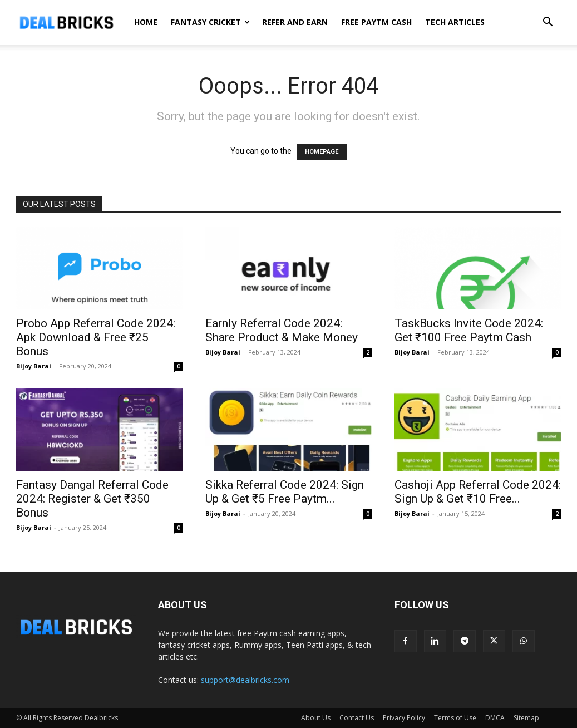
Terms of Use (455, 718)
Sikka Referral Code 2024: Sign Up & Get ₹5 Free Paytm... (285, 492)
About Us (316, 718)
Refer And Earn (295, 22)
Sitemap (526, 718)
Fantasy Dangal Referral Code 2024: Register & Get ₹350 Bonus (92, 499)
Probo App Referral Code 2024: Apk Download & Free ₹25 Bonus (96, 337)
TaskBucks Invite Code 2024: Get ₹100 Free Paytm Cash (469, 330)
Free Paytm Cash (376, 22)
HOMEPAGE (322, 152)
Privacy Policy (404, 718)
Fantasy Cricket (210, 22)
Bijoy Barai (34, 366)
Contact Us (357, 718)
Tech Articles (455, 22)
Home (146, 22)
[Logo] (66, 22)
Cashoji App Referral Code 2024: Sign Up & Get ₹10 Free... (478, 492)
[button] (548, 23)
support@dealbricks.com (245, 680)
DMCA (495, 718)
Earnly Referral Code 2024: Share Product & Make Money (282, 330)
